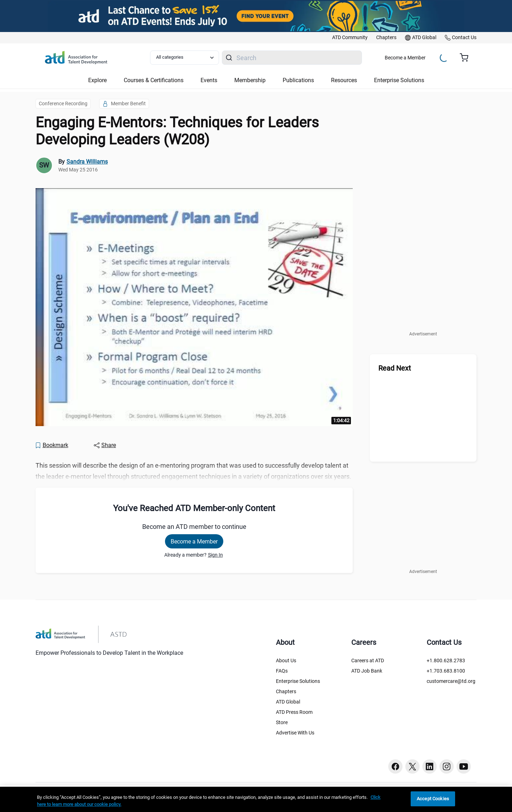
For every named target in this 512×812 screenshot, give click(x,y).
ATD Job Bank (367, 671)
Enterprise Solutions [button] (399, 80)
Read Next (395, 368)
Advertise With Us (295, 733)
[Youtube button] (464, 766)
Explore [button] (97, 80)
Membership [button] (250, 80)
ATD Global (288, 702)
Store (282, 722)
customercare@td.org (451, 681)
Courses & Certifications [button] (154, 80)
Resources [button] (344, 80)
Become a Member (405, 58)
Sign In (215, 555)
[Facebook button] (395, 766)
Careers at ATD (368, 660)
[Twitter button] (412, 766)
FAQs (282, 671)
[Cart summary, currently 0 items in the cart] (467, 58)
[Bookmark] (52, 445)
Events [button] (209, 80)
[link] (350, 38)
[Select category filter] (185, 58)
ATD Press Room (294, 712)
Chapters (286, 691)
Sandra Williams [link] (87, 162)
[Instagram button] (447, 766)
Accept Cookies (433, 799)
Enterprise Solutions (298, 681)
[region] (256, 799)
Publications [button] (298, 80)
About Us (286, 660)
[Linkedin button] (430, 766)
